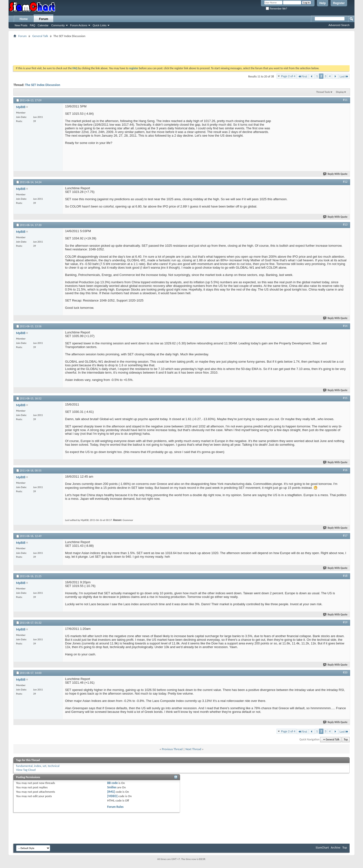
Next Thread (193, 749)
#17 (345, 536)
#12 (345, 182)
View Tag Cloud (26, 770)
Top (346, 740)
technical (54, 766)
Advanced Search (339, 25)
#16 (345, 470)
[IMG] (111, 792)
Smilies (112, 787)
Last (344, 76)
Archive (336, 847)
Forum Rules (115, 807)
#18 (345, 576)
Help (323, 3)
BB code (112, 783)
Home (24, 19)
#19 (345, 622)
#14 (345, 326)
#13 (345, 225)
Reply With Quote (335, 174)
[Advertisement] (181, 50)
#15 (345, 398)
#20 (345, 672)
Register (339, 3)
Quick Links (100, 25)
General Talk (40, 36)
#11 (345, 100)
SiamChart (322, 847)
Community (58, 25)
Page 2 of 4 (288, 76)
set (45, 766)
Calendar (43, 25)
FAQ (33, 25)
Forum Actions (79, 25)
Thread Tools (323, 92)
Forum (43, 19)
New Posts (21, 25)
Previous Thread (172, 749)
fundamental (24, 766)
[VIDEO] (112, 796)
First (303, 76)
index (38, 766)
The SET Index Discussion (43, 85)
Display (340, 92)
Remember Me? (276, 9)
